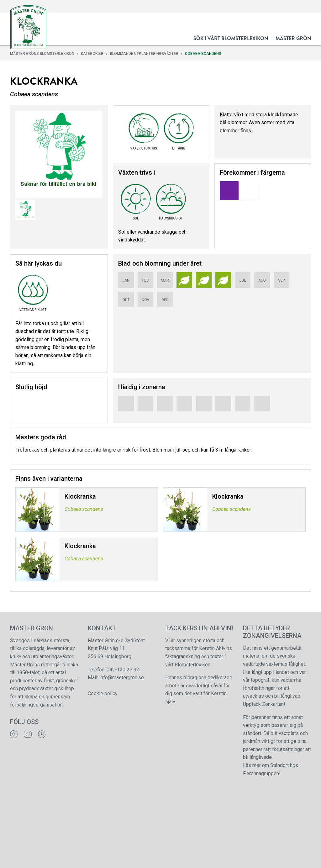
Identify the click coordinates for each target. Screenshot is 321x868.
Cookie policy (103, 693)
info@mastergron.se (122, 677)
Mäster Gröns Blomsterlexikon (42, 54)
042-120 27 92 (123, 670)
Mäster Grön (293, 38)
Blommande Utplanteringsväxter (144, 54)
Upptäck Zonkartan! (264, 704)
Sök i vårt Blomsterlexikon (231, 38)
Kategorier (92, 54)
